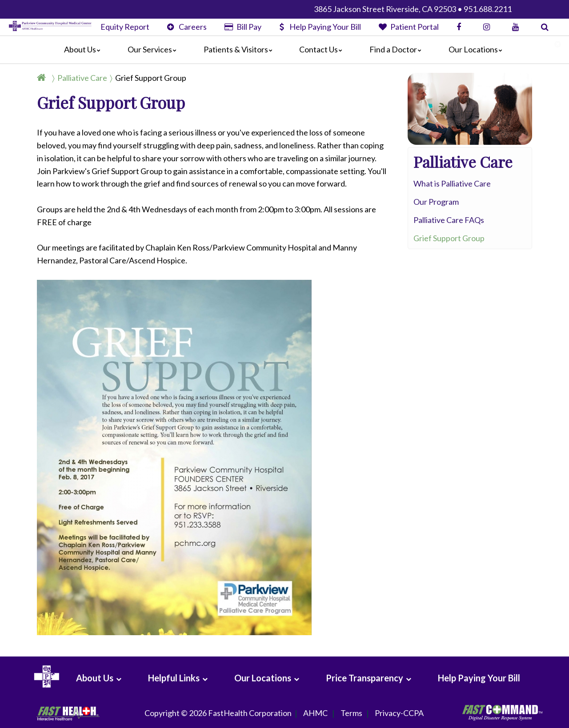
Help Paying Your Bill (320, 27)
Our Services (154, 49)
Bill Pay (243, 27)
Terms (351, 713)
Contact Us (323, 49)
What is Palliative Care (452, 183)
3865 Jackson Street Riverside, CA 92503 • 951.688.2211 (413, 9)
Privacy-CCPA (399, 713)
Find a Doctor (398, 49)
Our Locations (478, 49)
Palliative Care (82, 78)
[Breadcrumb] (115, 78)
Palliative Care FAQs (449, 220)
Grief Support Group (151, 78)
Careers (187, 27)
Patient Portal (409, 27)
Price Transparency (365, 678)
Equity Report (125, 27)
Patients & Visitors (240, 49)
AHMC (315, 713)
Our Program (436, 202)
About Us (84, 49)
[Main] (284, 50)
